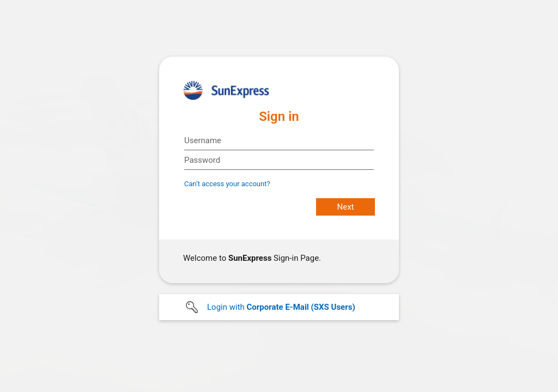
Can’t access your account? (227, 184)
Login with (281, 307)
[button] (279, 307)
